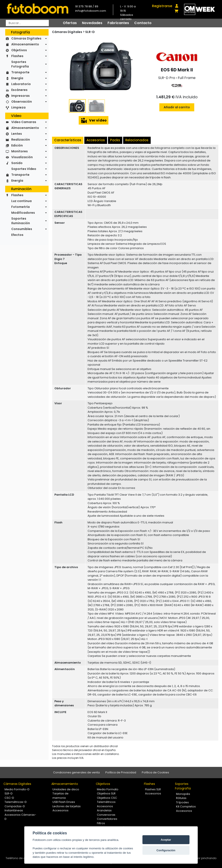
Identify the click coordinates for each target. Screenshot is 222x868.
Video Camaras (24, 122)
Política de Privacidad (121, 772)
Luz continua (21, 201)
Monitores (20, 151)
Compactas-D (15, 806)
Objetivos (19, 50)
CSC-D (9, 798)
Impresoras (20, 96)
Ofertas (70, 23)
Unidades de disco (66, 789)
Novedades (92, 23)
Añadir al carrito (177, 107)
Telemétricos (106, 802)
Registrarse (162, 6)
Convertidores (107, 819)
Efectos (17, 235)
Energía (17, 78)
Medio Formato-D (17, 789)
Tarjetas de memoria (60, 796)
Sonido (17, 163)
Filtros (101, 823)
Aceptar (166, 840)
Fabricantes (118, 23)
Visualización (22, 157)
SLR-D (90, 32)
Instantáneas (14, 810)
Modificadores (23, 213)
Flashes (17, 56)
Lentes (17, 134)
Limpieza (18, 107)
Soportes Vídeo (24, 169)
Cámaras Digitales (26, 38)
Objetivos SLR (106, 793)
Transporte (20, 72)
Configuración (166, 850)
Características (68, 140)
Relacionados (137, 140)
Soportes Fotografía (20, 64)
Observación (22, 102)
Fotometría (20, 207)
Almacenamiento (25, 44)
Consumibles (22, 229)
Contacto (143, 23)
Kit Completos (186, 806)
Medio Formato (108, 789)
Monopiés (183, 794)
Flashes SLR (153, 789)
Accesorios (96, 140)
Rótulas (181, 798)
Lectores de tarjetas (67, 806)
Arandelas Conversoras (106, 813)
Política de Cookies (155, 772)
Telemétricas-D (16, 802)
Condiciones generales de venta (76, 772)
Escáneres (19, 90)
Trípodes (182, 802)
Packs (115, 140)
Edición (17, 145)
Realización (21, 140)
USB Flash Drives (64, 802)
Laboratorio (21, 84)
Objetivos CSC (107, 798)
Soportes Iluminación (21, 221)
